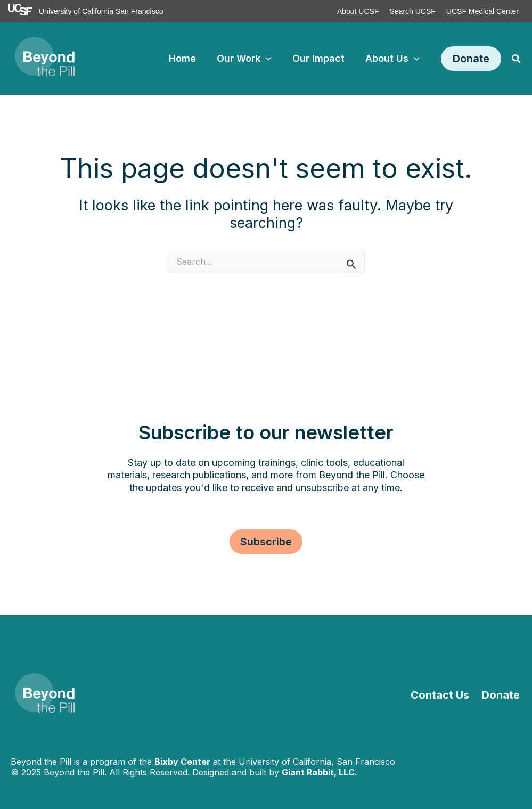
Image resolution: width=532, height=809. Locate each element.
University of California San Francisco (101, 11)
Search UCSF (412, 11)
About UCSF (358, 11)
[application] (270, 59)
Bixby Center (182, 762)
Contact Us (444, 695)
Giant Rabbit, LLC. (320, 772)
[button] (471, 59)
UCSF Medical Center (482, 11)
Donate (502, 695)
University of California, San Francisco (317, 762)
